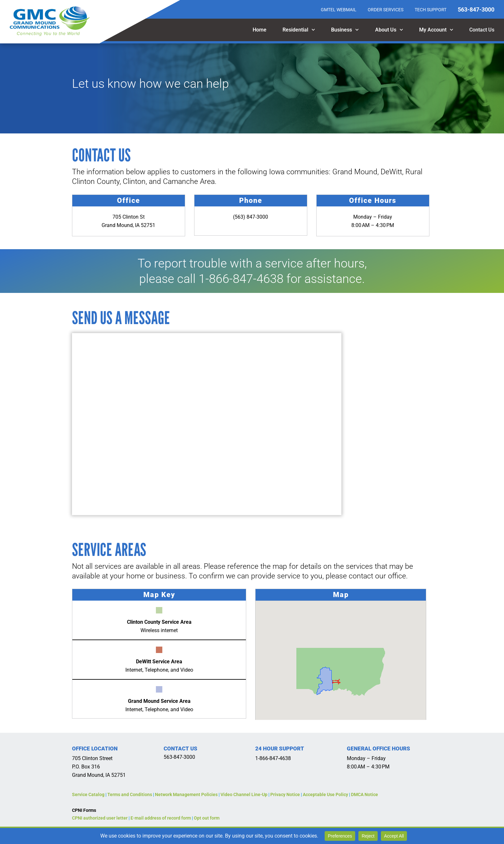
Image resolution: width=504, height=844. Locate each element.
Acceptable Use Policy (325, 794)
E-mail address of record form (161, 818)
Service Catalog (88, 794)
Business (345, 30)
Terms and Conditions (130, 794)
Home (260, 30)
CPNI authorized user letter (100, 818)
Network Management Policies (186, 794)
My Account (436, 30)
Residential (299, 30)
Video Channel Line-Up (244, 794)
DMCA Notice (364, 794)
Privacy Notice (285, 794)
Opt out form (207, 818)
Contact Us (482, 30)
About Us (389, 30)
